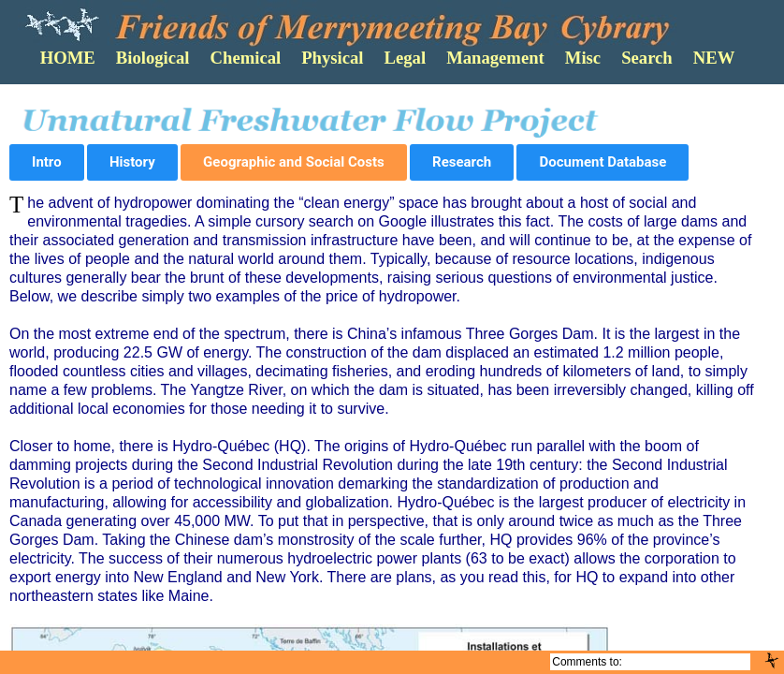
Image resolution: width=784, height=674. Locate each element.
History (132, 162)
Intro (47, 162)
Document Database (603, 162)
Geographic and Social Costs (294, 162)
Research (462, 162)
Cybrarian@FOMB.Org (687, 662)
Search (647, 58)
